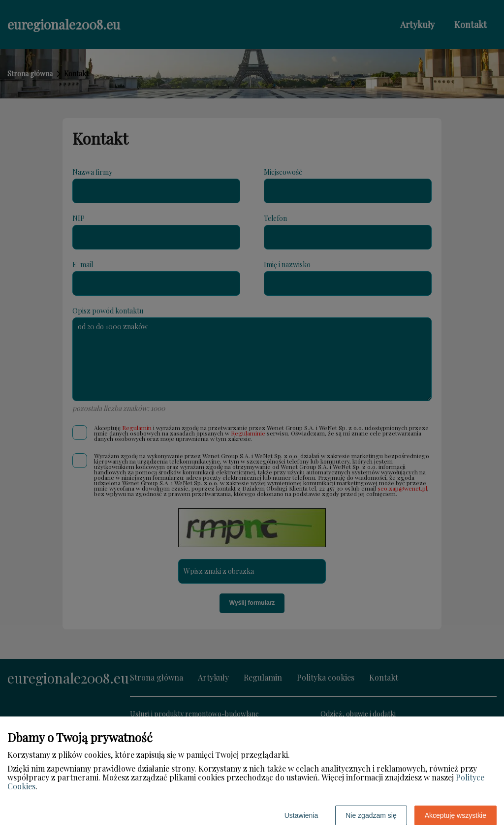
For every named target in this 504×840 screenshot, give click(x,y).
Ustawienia (301, 815)
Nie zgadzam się (371, 815)
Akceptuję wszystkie (456, 815)
